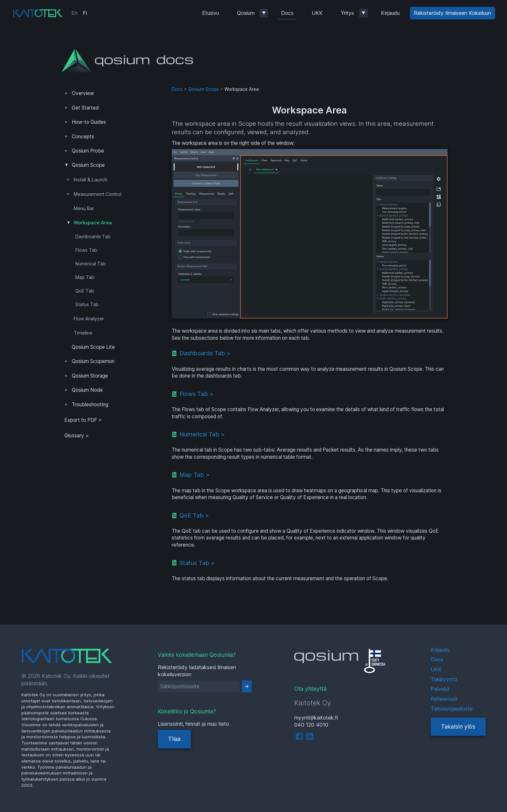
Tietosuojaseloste (452, 709)
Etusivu (210, 13)
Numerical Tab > (202, 434)
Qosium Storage (90, 376)
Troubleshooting (90, 405)
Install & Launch (91, 180)
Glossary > (77, 436)
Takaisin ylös (458, 727)
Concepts (83, 137)
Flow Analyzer (89, 319)
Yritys (347, 13)
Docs (287, 13)
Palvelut (440, 689)
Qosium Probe (88, 151)
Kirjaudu (390, 13)
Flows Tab (86, 250)
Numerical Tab (91, 264)
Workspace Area (93, 223)
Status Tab (87, 304)
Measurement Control (97, 194)
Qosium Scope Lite (93, 347)
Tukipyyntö (444, 679)
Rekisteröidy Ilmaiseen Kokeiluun (453, 13)
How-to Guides (89, 122)
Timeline (83, 333)
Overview (83, 93)
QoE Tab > (194, 515)
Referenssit (444, 699)
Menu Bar (84, 208)
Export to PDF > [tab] (83, 420)
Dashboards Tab (93, 237)
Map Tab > (194, 475)
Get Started (85, 108)
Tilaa (174, 739)
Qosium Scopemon (93, 361)
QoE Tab (85, 291)
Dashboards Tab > (205, 353)
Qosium (246, 13)
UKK (317, 13)
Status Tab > (197, 563)
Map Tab (85, 277)
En (75, 13)
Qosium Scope (88, 165)
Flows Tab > (196, 394)
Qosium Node (87, 390)
